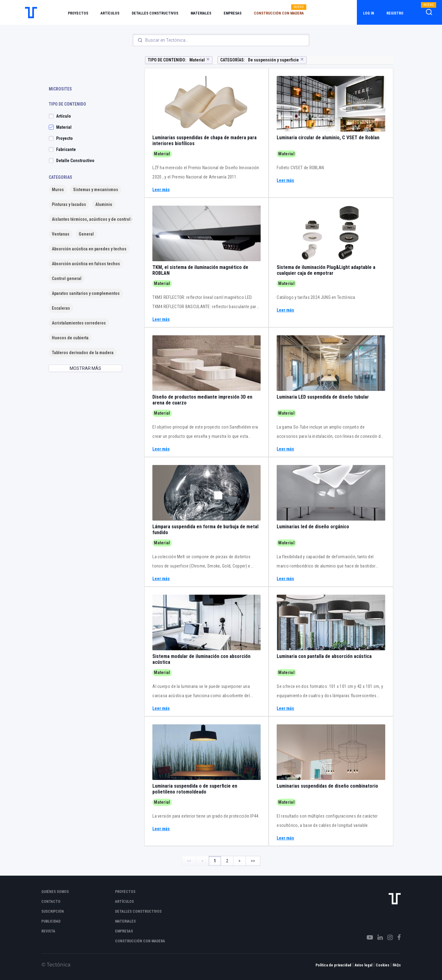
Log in (369, 13)
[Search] (221, 40)
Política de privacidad (333, 965)
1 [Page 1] (215, 861)
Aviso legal (364, 965)
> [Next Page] (240, 861)
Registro (395, 13)
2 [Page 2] (227, 861)
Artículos (110, 13)
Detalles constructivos (155, 13)
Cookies (382, 965)
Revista (48, 931)
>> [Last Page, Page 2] (253, 861)
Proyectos (78, 13)
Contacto (51, 902)
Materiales (201, 13)
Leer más (161, 190)
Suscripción (53, 911)
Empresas (233, 13)
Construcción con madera (279, 13)
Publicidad (51, 921)
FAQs (397, 965)
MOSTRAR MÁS (85, 368)
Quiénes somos (55, 892)
